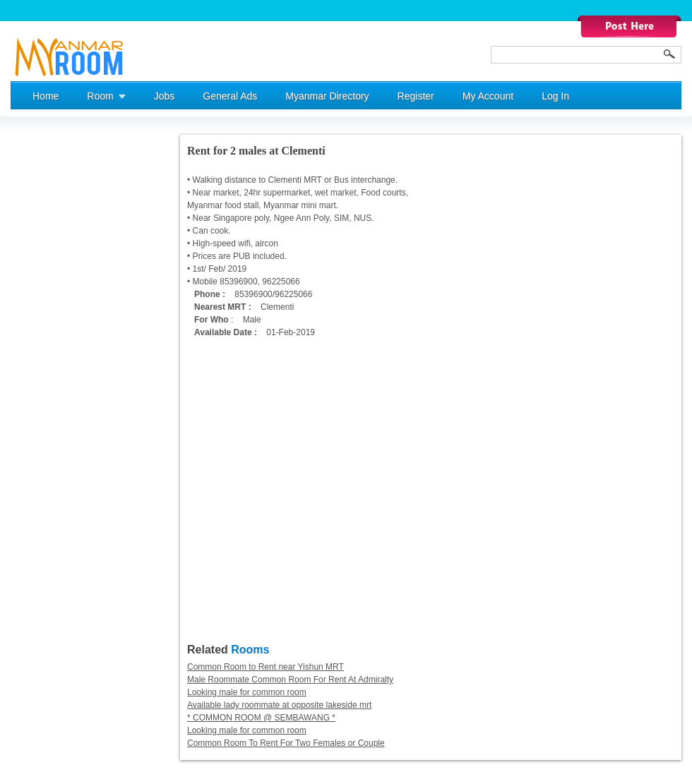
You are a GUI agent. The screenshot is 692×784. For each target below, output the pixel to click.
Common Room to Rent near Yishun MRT (266, 667)
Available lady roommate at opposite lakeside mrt (279, 705)
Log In (555, 96)
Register (416, 96)
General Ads (230, 96)
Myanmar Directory (327, 96)
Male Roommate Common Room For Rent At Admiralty (290, 680)
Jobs (165, 96)
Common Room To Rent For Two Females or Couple (286, 743)
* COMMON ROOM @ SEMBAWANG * (261, 718)
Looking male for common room (247, 692)
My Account (488, 96)
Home (46, 96)
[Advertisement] (67, 346)
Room (100, 96)
